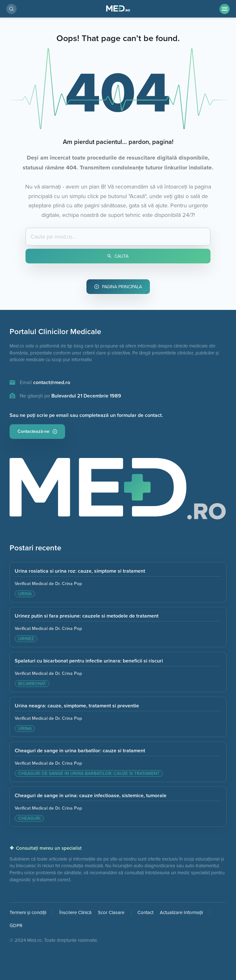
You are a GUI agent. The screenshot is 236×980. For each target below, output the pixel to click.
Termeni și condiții (28, 912)
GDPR (16, 925)
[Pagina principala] (118, 492)
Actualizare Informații (181, 912)
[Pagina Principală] (118, 9)
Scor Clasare (111, 912)
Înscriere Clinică (75, 912)
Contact (145, 912)
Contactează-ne (37, 431)
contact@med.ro (52, 382)
